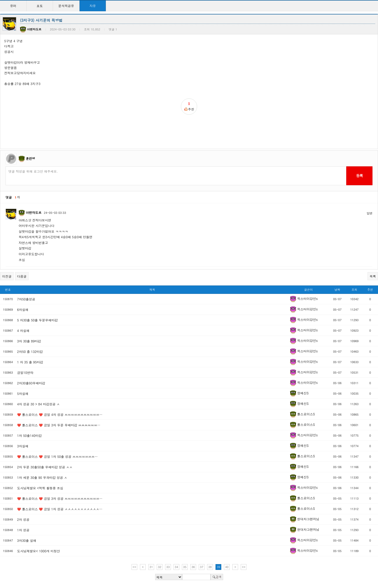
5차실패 (23, 393)
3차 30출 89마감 (29, 341)
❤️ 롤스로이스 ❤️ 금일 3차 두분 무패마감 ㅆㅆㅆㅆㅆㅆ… (59, 425)
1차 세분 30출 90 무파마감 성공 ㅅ (42, 477)
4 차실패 (23, 330)
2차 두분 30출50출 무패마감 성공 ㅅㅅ (45, 467)
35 (185, 567)
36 (193, 567)
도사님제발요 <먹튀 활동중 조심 (40, 488)
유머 (13, 6)
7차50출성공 (26, 299)
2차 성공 (23, 519)
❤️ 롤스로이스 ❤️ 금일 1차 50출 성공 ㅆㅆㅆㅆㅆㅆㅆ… (57, 456)
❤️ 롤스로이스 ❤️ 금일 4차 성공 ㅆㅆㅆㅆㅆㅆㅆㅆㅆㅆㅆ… (60, 414)
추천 (370, 290)
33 (168, 567)
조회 (354, 290)
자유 (93, 6)
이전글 (7, 276)
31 (151, 567)
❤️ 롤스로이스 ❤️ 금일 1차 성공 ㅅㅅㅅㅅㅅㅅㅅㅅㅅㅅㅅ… (60, 509)
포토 (40, 6)
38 (210, 567)
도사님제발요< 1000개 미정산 (39, 551)
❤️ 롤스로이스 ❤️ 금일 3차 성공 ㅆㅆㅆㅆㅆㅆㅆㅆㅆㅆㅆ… (60, 498)
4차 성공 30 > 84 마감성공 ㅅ (38, 404)
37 (202, 567)
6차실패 (23, 309)
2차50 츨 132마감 (30, 351)
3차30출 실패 (27, 540)
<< (134, 567)
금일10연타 (25, 372)
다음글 (22, 276)
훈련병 (30, 158)
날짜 (337, 290)
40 (227, 567)
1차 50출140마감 (29, 435)
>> (244, 567)
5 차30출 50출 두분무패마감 (37, 320)
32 (160, 567)
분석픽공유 (66, 6)
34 (177, 567)
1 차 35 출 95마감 (30, 362)
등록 (359, 176)
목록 (373, 276)
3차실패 (23, 446)
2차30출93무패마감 (31, 383)
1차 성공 (23, 530)
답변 (370, 213)
